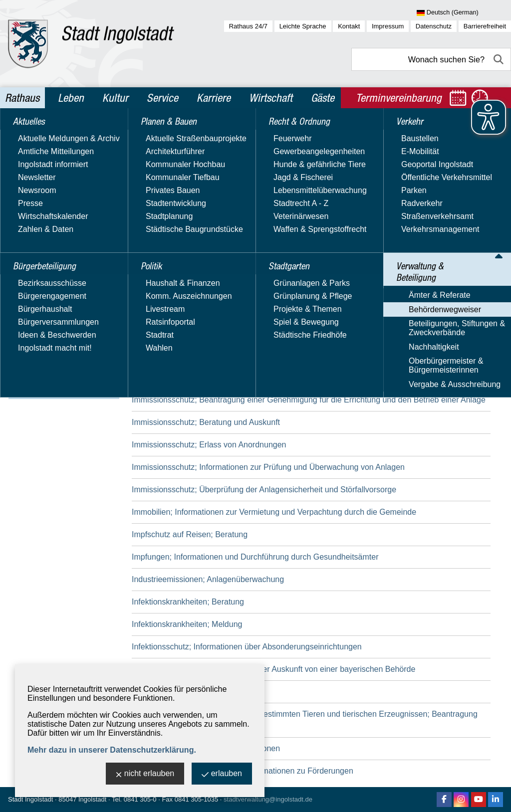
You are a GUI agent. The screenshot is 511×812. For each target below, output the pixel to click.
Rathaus (22, 98)
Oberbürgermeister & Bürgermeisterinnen (51, 373)
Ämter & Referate (44, 302)
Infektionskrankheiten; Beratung (188, 602)
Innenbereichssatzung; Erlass (184, 692)
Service (162, 98)
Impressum (388, 26)
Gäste (323, 98)
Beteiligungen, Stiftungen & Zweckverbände (62, 335)
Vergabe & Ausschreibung (59, 392)
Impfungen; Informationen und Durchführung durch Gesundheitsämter (255, 557)
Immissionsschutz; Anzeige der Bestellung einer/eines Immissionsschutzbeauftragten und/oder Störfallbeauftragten (299, 337)
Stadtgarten (37, 241)
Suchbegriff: (153, 199)
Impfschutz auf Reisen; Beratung (190, 534)
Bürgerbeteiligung (49, 155)
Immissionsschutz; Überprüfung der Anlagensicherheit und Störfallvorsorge (264, 490)
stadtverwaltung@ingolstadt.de (268, 799)
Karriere (214, 98)
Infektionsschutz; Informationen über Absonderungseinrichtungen (247, 647)
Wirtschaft (271, 98)
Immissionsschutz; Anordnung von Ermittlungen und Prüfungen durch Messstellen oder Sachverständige (285, 303)
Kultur (115, 98)
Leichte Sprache (303, 26)
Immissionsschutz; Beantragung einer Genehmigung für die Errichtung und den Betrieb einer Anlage (309, 400)
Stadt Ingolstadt (30, 799)
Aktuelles (32, 134)
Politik (26, 198)
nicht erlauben (145, 774)
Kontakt (349, 26)
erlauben (222, 774)
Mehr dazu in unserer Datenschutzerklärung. (112, 750)
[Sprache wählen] (464, 13)
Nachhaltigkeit (39, 354)
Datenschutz (434, 26)
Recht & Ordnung (48, 219)
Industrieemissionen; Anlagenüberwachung (208, 579)
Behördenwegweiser (50, 316)
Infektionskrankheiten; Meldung (187, 624)
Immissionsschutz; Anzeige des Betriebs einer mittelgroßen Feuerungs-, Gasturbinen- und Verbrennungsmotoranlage (291, 371)
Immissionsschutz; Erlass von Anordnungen (209, 445)
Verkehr (29, 262)
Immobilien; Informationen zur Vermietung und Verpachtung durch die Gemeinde (274, 512)
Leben (71, 98)
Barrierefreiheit (485, 26)
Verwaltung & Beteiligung (64, 284)
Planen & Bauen (45, 177)
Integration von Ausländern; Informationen (206, 748)
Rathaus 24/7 (248, 26)
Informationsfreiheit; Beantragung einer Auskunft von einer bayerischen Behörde (273, 669)
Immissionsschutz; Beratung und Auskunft (206, 422)
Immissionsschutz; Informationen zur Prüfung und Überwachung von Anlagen (268, 467)
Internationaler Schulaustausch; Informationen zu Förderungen (243, 771)
